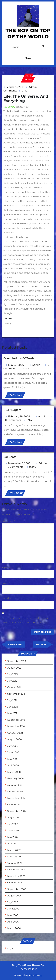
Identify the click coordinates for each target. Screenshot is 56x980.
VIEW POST (17, 395)
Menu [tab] (28, 58)
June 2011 (13, 707)
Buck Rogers (12, 410)
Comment (8, 521)
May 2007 (13, 837)
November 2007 (16, 798)
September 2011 (16, 694)
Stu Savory (9, 107)
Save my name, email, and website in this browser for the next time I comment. (25, 620)
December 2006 (16, 870)
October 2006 (15, 883)
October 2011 (14, 687)
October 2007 (15, 804)
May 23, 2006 (16, 365)
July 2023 (12, 674)
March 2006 (14, 928)
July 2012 (12, 681)
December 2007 (16, 791)
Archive (28, 79)
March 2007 (14, 850)
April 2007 (13, 844)
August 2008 (14, 739)
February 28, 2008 (19, 416)
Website (6, 598)
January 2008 (15, 785)
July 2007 (13, 824)
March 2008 (14, 772)
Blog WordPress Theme (26, 965)
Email (6, 583)
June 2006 (13, 909)
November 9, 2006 (19, 463)
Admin (33, 87)
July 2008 (13, 746)
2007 (28, 76)
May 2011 (12, 713)
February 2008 (15, 778)
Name (6, 568)
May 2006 (13, 915)
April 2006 (13, 922)
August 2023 (14, 668)
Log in (11, 948)
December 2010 (16, 720)
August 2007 (14, 817)
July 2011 (12, 700)
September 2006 (17, 889)
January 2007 (15, 863)
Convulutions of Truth (19, 358)
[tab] (46, 47)
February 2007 (15, 857)
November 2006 (16, 876)
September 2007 (17, 811)
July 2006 (13, 902)
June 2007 (13, 830)
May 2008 (13, 759)
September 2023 (17, 661)
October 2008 (15, 733)
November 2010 (16, 726)
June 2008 (13, 752)
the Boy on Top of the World (28, 33)
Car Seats (10, 457)
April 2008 (13, 765)
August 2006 (14, 896)
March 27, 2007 (15, 87)
